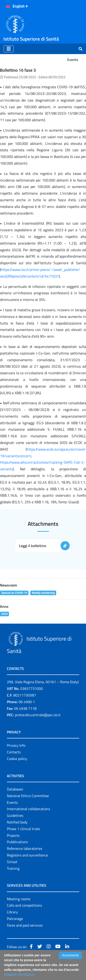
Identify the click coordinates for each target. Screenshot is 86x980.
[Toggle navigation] (9, 49)
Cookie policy (17, 759)
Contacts (14, 752)
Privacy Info (16, 745)
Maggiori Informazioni (19, 974)
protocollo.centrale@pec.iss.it (38, 715)
